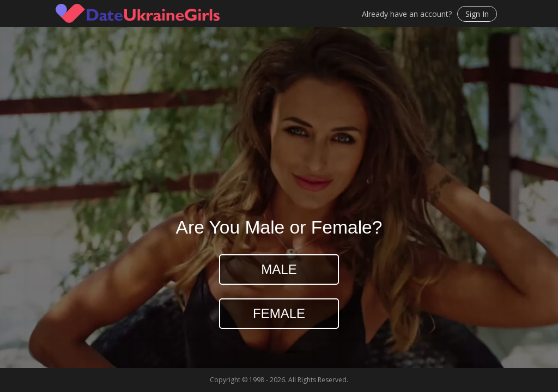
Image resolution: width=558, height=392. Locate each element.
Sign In (477, 14)
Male (279, 269)
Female (279, 313)
